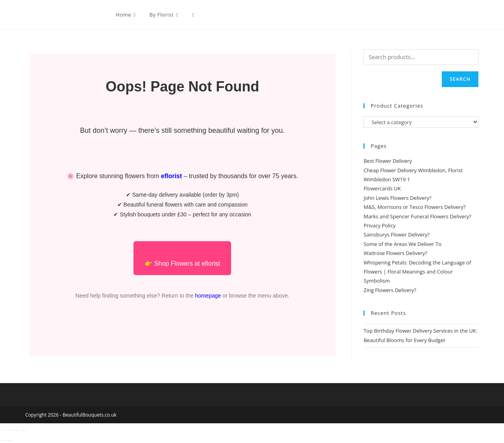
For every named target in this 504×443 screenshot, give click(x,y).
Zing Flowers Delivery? (390, 290)
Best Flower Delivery (388, 161)
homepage (208, 296)
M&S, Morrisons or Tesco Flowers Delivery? (414, 207)
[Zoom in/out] (3, 430)
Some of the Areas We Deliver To (402, 244)
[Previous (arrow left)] (3, 440)
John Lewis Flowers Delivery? (397, 198)
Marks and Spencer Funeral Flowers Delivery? (417, 216)
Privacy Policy (379, 225)
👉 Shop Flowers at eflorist (182, 263)
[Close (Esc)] (24, 430)
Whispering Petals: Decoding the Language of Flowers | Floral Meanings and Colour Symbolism (417, 272)
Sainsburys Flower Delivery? (397, 235)
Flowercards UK (382, 188)
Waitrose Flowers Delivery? (395, 253)
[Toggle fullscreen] (10, 430)
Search (460, 79)
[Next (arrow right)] (10, 440)
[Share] (17, 430)
